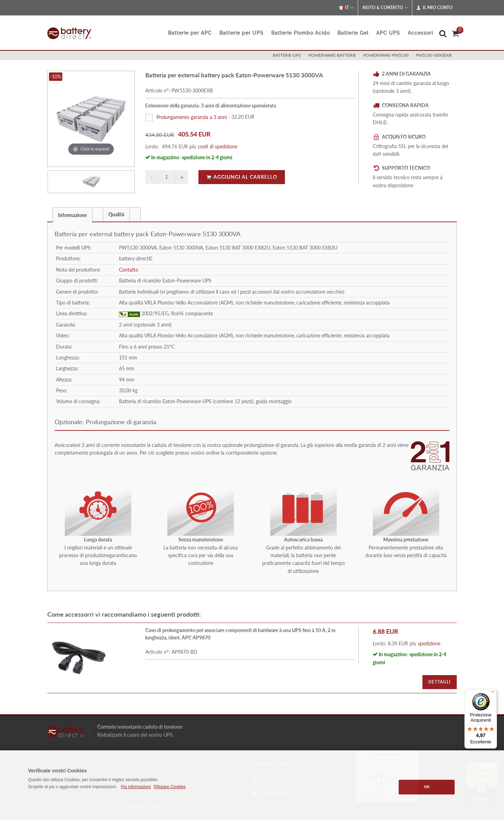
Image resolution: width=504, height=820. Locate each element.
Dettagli (440, 682)
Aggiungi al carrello (242, 177)
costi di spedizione (218, 146)
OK (427, 787)
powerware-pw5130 (386, 55)
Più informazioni (136, 787)
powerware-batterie (332, 55)
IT (346, 8)
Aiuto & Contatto (385, 8)
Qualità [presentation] (116, 214)
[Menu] (493, 693)
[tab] (72, 214)
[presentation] (98, 215)
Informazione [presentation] (72, 215)
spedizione (429, 643)
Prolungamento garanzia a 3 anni (192, 117)
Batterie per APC (190, 33)
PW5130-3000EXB (434, 55)
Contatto (129, 270)
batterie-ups (287, 55)
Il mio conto (435, 8)
